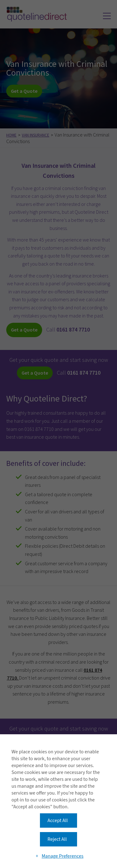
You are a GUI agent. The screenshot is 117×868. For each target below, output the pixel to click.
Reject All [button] (57, 839)
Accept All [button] (58, 821)
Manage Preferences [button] (62, 856)
